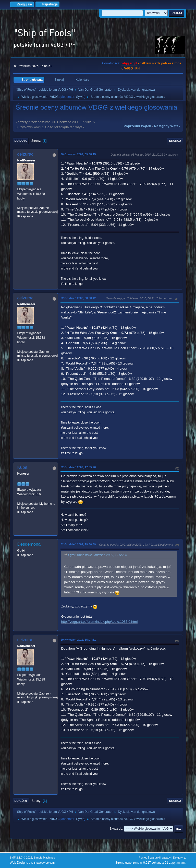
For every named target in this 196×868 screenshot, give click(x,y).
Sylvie (80, 97)
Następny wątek (167, 126)
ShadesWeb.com (44, 863)
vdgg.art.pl (129, 63)
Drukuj (175, 141)
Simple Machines (44, 858)
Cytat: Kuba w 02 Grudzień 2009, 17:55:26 (97, 555)
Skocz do (116, 829)
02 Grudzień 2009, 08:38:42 (78, 298)
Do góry (21, 801)
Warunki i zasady (160, 858)
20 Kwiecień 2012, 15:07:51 (78, 640)
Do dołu (21, 141)
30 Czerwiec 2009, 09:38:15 (78, 154)
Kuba (22, 467)
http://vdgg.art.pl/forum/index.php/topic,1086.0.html (99, 622)
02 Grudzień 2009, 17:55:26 (78, 467)
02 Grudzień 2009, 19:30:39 (78, 544)
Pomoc (143, 858)
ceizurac (25, 154)
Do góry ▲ (180, 858)
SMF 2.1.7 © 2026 (21, 858)
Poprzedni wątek (137, 126)
